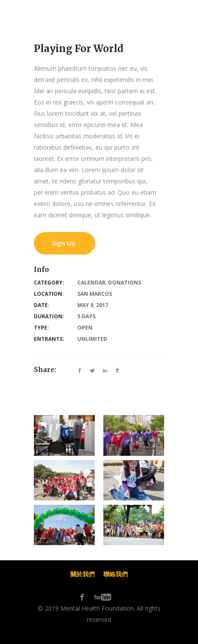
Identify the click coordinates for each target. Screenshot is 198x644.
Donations (125, 283)
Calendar (91, 283)
